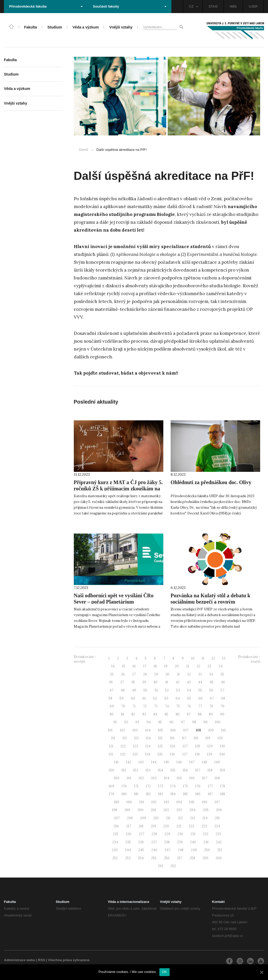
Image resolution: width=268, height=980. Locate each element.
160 (117, 778)
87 (189, 714)
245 (141, 850)
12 (213, 658)
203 (179, 810)
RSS (41, 960)
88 (200, 714)
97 (183, 722)
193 (166, 802)
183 (161, 794)
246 (154, 850)
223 (204, 826)
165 (179, 778)
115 (160, 738)
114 (148, 738)
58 (110, 698)
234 (115, 842)
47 (111, 690)
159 (222, 770)
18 (155, 666)
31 (178, 674)
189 (116, 802)
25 (112, 674)
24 (220, 666)
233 (218, 834)
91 (115, 722)
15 (124, 666)
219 (153, 826)
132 (123, 754)
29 (156, 674)
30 (167, 674)
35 (222, 674)
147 (192, 762)
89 (211, 714)
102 (122, 730)
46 (223, 682)
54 (189, 690)
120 (220, 738)
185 (185, 794)
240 (193, 842)
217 (129, 826)
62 (155, 698)
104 (148, 730)
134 (148, 754)
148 (204, 762)
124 (148, 746)
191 (142, 802)
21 (188, 666)
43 (189, 682)
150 (111, 770)
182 (148, 794)
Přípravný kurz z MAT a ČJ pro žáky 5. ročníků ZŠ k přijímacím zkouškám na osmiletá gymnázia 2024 (118, 489)
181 (136, 794)
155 (173, 770)
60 (133, 698)
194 (179, 802)
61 (144, 698)
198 (115, 810)
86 (178, 714)
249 (194, 850)
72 (145, 706)
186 (198, 794)
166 (192, 778)
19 (166, 666)
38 (133, 682)
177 (210, 786)
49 (134, 690)
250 (207, 850)
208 (130, 818)
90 (222, 714)
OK (164, 972)
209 (143, 818)
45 (212, 682)
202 (166, 810)
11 (203, 658)
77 (200, 706)
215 (217, 818)
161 (129, 778)
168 (217, 778)
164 (167, 778)
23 (209, 666)
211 (168, 818)
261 (160, 866)
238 (167, 842)
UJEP (253, 6)
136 (172, 754)
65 (189, 698)
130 (222, 746)
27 (134, 674)
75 (178, 706)
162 (141, 778)
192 (154, 802)
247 (167, 850)
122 (123, 746)
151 (124, 770)
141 (116, 762)
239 (180, 842)
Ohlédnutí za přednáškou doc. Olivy (211, 482)
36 (111, 682)
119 (208, 738)
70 (123, 706)
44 (200, 682)
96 (171, 722)
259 (205, 858)
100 (218, 722)
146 (179, 762)
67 (212, 698)
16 (134, 666)
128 (197, 746)
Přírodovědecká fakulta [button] (46, 6)
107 (186, 730)
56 (211, 690)
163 (154, 778)
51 (156, 690)
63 (166, 698)
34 (211, 674)
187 (210, 794)
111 (113, 738)
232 (206, 834)
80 (112, 714)
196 (205, 802)
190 (129, 802)
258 (192, 858)
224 (217, 826)
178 (223, 786)
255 (154, 858)
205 (206, 810)
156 (185, 770)
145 (166, 762)
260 (219, 858)
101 (110, 730)
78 (211, 706)
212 (180, 818)
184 (173, 794)
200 (140, 810)
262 (173, 866)
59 (122, 698)
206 (219, 810)
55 (200, 690)
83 (144, 714)
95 (160, 722)
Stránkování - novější (85, 659)
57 (222, 690)
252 (115, 858)
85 (166, 714)
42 (178, 682)
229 (167, 834)
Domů (84, 150)
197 (217, 802)
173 (161, 786)
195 (192, 802)
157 (198, 770)
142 (129, 762)
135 (160, 754)
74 (167, 706)
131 (111, 754)
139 (210, 754)
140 (222, 754)
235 (128, 842)
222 (191, 826)
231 (193, 834)
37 (122, 682)
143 (141, 762)
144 (154, 762)
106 (173, 730)
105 (160, 730)
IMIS (233, 6)
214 (205, 818)
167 (205, 778)
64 (178, 698)
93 (137, 722)
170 (124, 786)
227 (141, 834)
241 (206, 842)
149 (217, 762)
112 (125, 738)
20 (177, 666)
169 (111, 786)
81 (122, 714)
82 (133, 714)
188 (223, 794)
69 (112, 706)
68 (223, 698)
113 (136, 738)
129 (210, 746)
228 (154, 834)
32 (189, 674)
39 (144, 682)
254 (141, 858)
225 (116, 834)
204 (192, 810)
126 (173, 746)
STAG (213, 6)
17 (145, 666)
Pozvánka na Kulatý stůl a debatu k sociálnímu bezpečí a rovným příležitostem (211, 602)
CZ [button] (193, 6)
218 (141, 826)
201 (153, 810)
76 (189, 706)
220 (166, 826)
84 (155, 714)
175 (185, 786)
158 (210, 770)
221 (179, 826)
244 (128, 850)
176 (198, 786)
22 (198, 666)
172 (148, 786)
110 (224, 730)
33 (200, 674)
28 (145, 674)
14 (113, 666)
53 (178, 690)
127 (185, 746)
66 (200, 698)
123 (135, 746)
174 (173, 786)
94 (149, 722)
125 (160, 746)
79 (222, 706)
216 (116, 826)
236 (141, 842)
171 (136, 786)
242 (219, 842)
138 (197, 754)
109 (211, 730)
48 (123, 690)
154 (160, 770)
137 (185, 754)
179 (111, 794)
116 (172, 738)
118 (196, 738)
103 (135, 730)
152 (136, 770)
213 (192, 818)
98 (194, 722)
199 (127, 810)
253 (128, 858)
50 (145, 690)
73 (156, 706)
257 (180, 858)
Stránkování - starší (249, 659)
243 (115, 850)
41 (167, 682)
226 (129, 834)
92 (126, 722)
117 (184, 738)
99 (205, 722)
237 (154, 842)
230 (180, 834)
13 (224, 658)
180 (124, 794)
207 (117, 818)
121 (111, 746)
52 (167, 690)
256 (167, 858)
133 (135, 754)
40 (155, 682)
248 (181, 850)
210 (156, 818)
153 (148, 770)
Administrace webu (19, 960)
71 (134, 706)
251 (220, 850)
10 (193, 658)
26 (123, 674)
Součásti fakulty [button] (130, 6)
